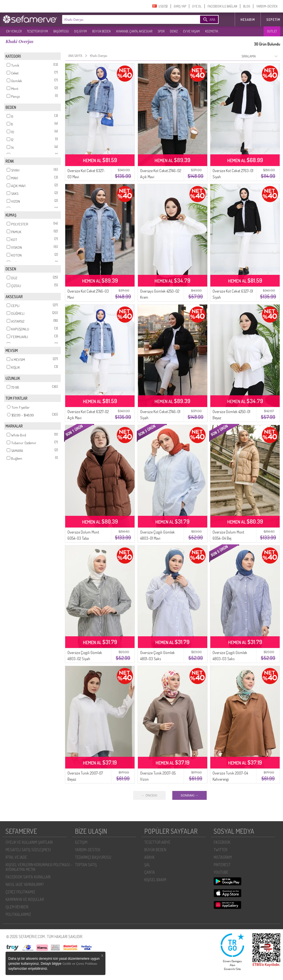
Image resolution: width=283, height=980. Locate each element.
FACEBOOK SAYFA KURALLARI (28, 877)
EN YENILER (14, 31)
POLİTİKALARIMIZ (18, 914)
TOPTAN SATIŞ (86, 865)
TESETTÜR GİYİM (37, 31)
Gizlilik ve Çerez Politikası (80, 964)
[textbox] (123, 19)
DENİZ (174, 31)
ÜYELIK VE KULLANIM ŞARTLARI (29, 842)
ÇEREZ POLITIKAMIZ (20, 892)
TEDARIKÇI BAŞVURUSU (93, 857)
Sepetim (273, 20)
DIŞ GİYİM (80, 31)
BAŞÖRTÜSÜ (61, 31)
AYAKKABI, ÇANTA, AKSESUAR (134, 31)
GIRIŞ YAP (180, 6)
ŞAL (147, 865)
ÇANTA (150, 872)
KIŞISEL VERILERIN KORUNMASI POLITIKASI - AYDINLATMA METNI (39, 867)
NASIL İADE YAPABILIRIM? (25, 884)
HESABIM (248, 20)
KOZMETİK (212, 31)
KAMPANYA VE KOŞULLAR (25, 899)
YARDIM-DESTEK (267, 6)
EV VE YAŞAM (191, 31)
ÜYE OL (197, 6)
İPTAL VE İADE (16, 857)
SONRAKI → (189, 795)
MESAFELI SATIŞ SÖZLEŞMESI (28, 850)
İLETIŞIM (81, 842)
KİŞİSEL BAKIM (155, 880)
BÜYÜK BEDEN (101, 31)
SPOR (161, 31)
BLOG (247, 6)
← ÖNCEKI (149, 795)
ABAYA (149, 857)
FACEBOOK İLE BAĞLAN (222, 6)
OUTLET (272, 31)
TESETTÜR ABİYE (157, 842)
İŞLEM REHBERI (17, 907)
